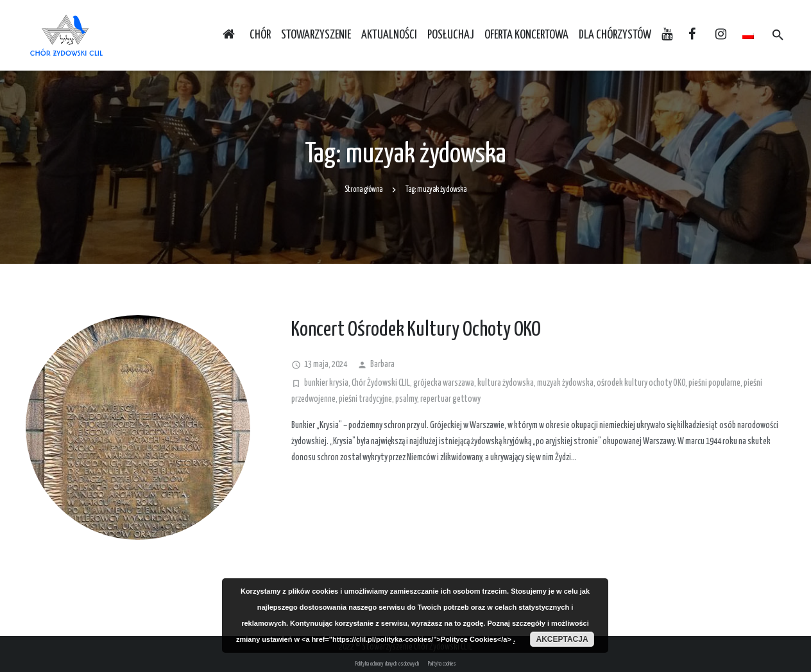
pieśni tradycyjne (365, 399)
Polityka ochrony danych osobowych (387, 664)
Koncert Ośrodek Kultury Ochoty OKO (416, 330)
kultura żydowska (506, 383)
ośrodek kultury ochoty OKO (641, 383)
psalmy (406, 399)
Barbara (382, 365)
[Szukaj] (778, 35)
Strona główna (363, 190)
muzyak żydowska (565, 383)
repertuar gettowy (450, 399)
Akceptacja (562, 639)
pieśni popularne (714, 383)
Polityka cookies (442, 664)
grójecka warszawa (444, 383)
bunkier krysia (326, 383)
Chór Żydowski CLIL (381, 383)
